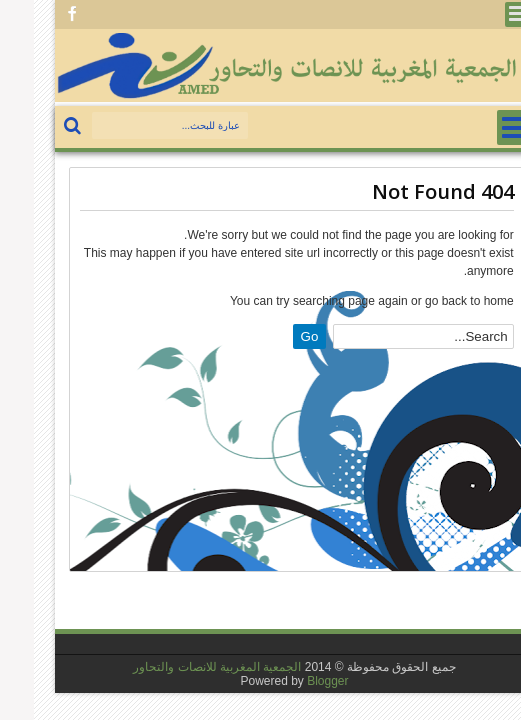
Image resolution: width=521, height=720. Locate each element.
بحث (40, 126)
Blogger (293, 681)
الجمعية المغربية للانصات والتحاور (183, 667)
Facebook (38, 14)
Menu (483, 14)
